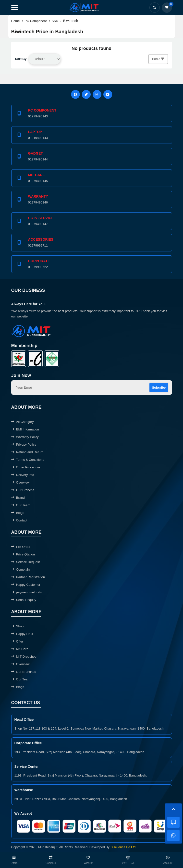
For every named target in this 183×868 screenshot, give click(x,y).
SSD (55, 21)
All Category (23, 422)
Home (16, 21)
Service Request (26, 562)
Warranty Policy (25, 437)
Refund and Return (27, 452)
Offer (17, 641)
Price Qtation (23, 554)
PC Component (36, 21)
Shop (18, 626)
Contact (19, 520)
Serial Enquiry (24, 600)
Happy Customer (26, 585)
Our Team (21, 505)
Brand (18, 498)
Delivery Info (23, 475)
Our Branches (24, 672)
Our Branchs (23, 490)
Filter (158, 59)
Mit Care (20, 649)
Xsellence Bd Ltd (123, 847)
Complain (21, 569)
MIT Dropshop (24, 657)
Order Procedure (26, 467)
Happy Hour (22, 634)
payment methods (27, 592)
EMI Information (25, 429)
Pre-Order (21, 547)
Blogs (18, 513)
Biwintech (71, 21)
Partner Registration (28, 577)
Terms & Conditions (28, 460)
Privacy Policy (24, 445)
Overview (20, 482)
